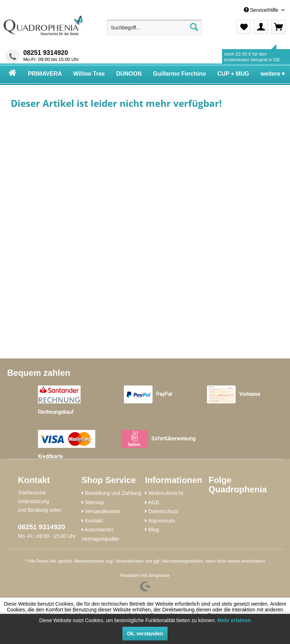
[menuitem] (233, 10)
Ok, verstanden (145, 634)
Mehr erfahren (234, 620)
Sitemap (95, 502)
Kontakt (94, 520)
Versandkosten (103, 511)
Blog (154, 529)
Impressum (161, 520)
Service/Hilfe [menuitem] (262, 10)
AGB (154, 502)
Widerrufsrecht (166, 493)
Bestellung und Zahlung (113, 493)
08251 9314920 (46, 53)
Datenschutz (163, 511)
